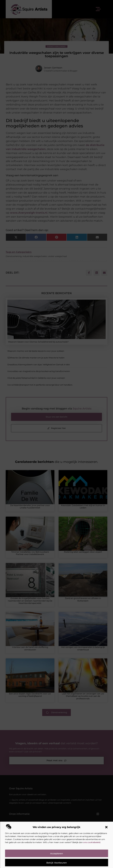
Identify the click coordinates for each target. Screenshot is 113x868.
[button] (106, 827)
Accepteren (57, 853)
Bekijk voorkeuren (57, 863)
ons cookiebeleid (92, 842)
